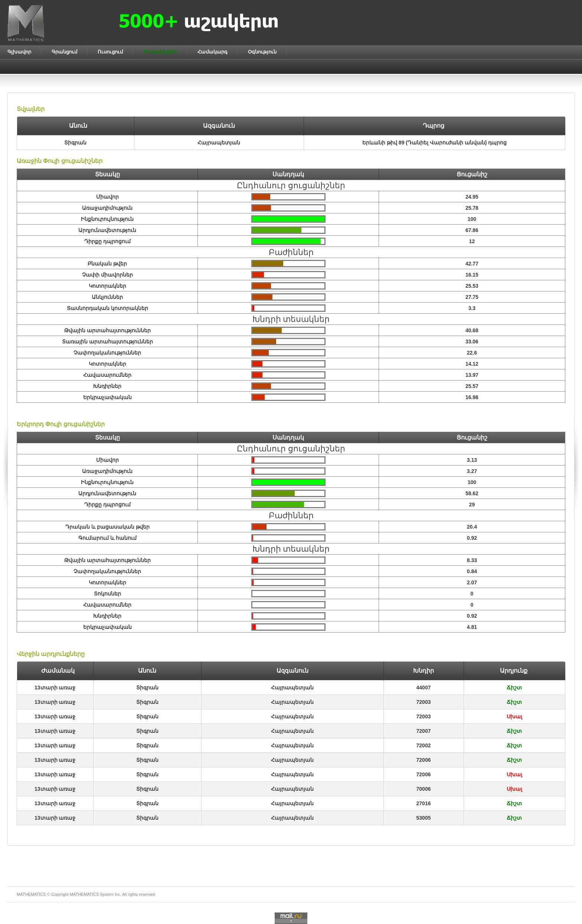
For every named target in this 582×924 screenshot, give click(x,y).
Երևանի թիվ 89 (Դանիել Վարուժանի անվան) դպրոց (434, 143)
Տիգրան (147, 688)
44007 (424, 688)
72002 (424, 745)
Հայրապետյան (292, 688)
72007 (424, 731)
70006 (424, 789)
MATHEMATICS (84, 894)
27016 (424, 803)
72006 (424, 760)
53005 (424, 818)
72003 (424, 702)
